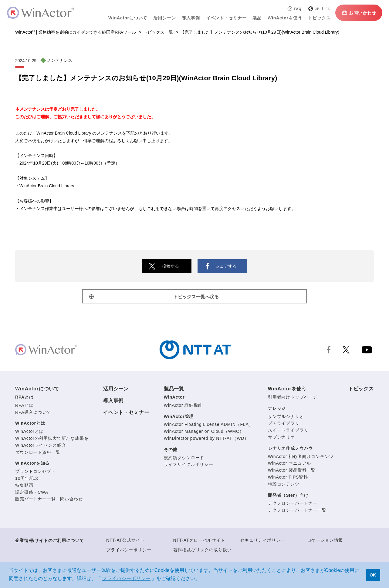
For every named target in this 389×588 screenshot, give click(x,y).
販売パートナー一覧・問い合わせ (49, 500)
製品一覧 (174, 390)
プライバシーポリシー (129, 551)
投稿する (171, 266)
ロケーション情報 (325, 541)
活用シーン (162, 18)
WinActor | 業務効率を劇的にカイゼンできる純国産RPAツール (76, 32)
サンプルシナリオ (286, 418)
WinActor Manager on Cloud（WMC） (204, 433)
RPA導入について (33, 413)
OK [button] (373, 575)
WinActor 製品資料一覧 (292, 471)
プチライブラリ (284, 424)
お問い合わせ (356, 13)
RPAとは (24, 398)
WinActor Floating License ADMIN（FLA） (209, 426)
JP (315, 9)
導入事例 (189, 18)
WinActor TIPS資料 (288, 478)
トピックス (317, 18)
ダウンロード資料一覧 (38, 453)
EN (326, 9)
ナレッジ (277, 409)
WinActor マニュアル (289, 464)
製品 (255, 18)
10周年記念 (27, 479)
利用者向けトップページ (293, 398)
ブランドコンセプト (36, 473)
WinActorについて (126, 18)
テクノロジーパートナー (293, 504)
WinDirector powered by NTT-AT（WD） (206, 439)
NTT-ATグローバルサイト (199, 541)
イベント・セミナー (224, 18)
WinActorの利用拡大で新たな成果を (52, 439)
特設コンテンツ (284, 485)
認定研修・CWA (32, 493)
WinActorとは (30, 424)
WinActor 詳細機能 (183, 406)
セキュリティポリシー (262, 541)
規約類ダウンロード (184, 459)
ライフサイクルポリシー (189, 466)
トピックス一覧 (158, 32)
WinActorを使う (283, 18)
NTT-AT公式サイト (125, 541)
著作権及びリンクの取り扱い (203, 551)
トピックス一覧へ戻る (198, 297)
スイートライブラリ (288, 431)
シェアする (226, 266)
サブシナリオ (281, 438)
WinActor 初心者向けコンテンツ (301, 458)
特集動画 (24, 486)
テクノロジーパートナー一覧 (297, 511)
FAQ (292, 9)
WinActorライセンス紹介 (41, 446)
